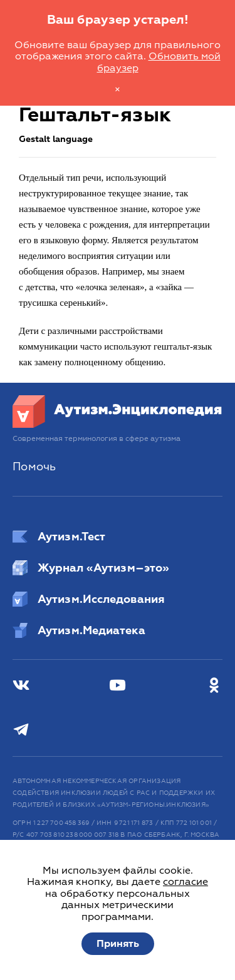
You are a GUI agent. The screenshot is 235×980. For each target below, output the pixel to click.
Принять (118, 944)
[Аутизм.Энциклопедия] (118, 425)
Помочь (34, 467)
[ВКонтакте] (21, 686)
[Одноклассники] (214, 686)
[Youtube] (118, 686)
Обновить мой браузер (159, 62)
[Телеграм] (21, 730)
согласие (185, 882)
